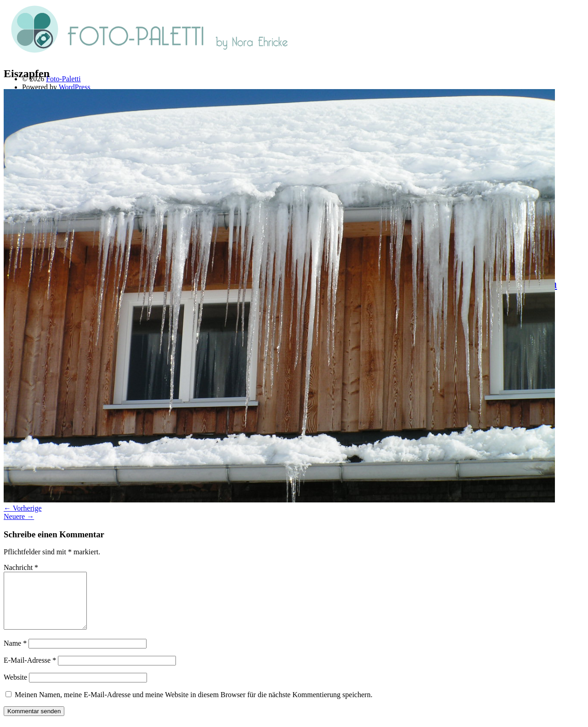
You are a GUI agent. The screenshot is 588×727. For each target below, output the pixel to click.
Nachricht (21, 567)
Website (15, 688)
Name (15, 654)
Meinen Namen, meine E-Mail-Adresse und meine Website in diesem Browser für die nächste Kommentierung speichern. (194, 706)
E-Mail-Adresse (30, 671)
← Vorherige (23, 508)
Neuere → (19, 516)
